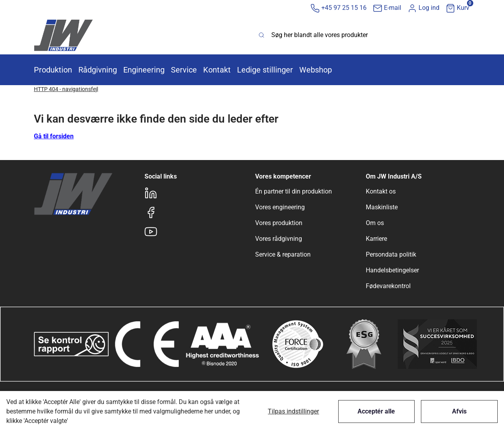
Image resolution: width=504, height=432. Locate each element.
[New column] (63, 35)
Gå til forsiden (54, 136)
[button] (423, 8)
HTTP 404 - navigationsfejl (66, 89)
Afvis (459, 411)
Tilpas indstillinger (293, 411)
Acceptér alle (376, 411)
